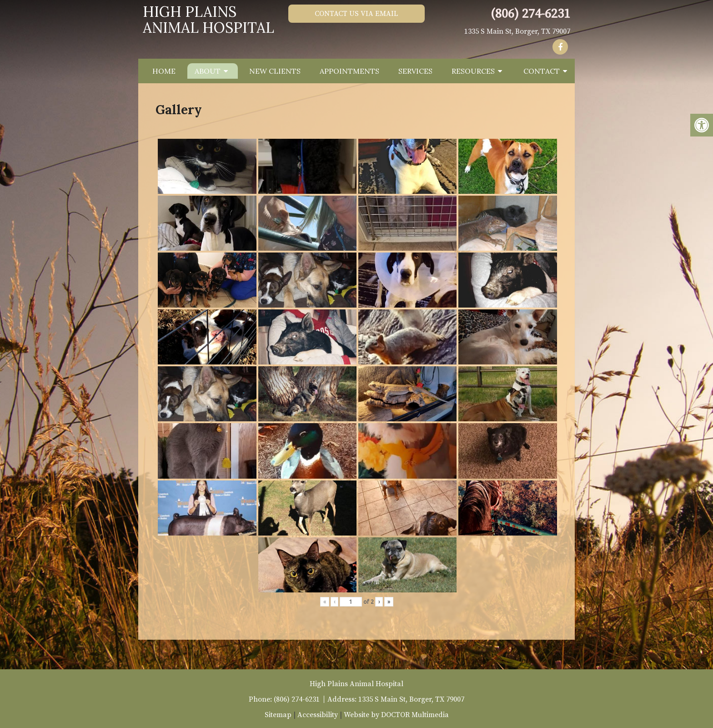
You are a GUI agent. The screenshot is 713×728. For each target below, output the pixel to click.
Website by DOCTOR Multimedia (396, 715)
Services (415, 71)
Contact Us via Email (356, 14)
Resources (473, 71)
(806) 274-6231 (530, 14)
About (208, 71)
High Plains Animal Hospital (208, 20)
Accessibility (318, 715)
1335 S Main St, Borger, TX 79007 (517, 31)
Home (164, 71)
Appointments (349, 71)
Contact (542, 71)
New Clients (275, 71)
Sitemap (278, 715)
